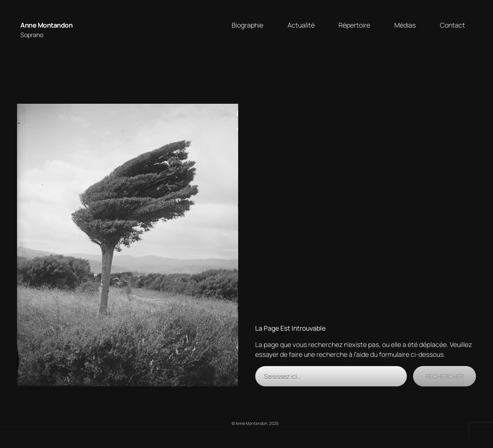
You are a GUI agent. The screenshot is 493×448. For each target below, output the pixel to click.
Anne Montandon (46, 25)
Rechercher (445, 376)
